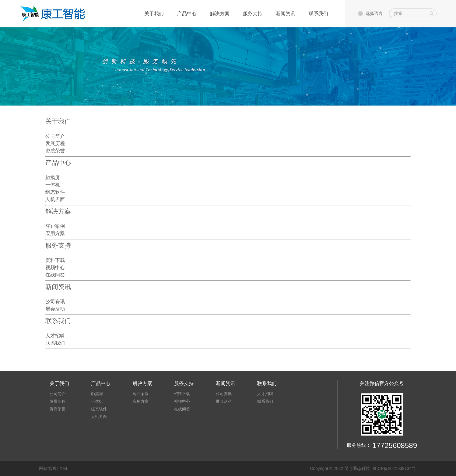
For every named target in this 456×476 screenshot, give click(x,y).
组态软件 (55, 192)
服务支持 (253, 14)
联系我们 (318, 14)
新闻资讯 (286, 14)
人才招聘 (55, 335)
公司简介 (55, 136)
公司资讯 (55, 301)
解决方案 (220, 14)
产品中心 (187, 14)
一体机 (53, 185)
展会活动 (55, 309)
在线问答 (55, 275)
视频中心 (55, 267)
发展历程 (55, 143)
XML (64, 468)
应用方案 (55, 233)
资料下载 (55, 260)
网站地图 (47, 468)
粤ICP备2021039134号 (394, 468)
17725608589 (395, 445)
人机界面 (55, 199)
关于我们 (154, 14)
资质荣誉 (55, 151)
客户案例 (55, 226)
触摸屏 (53, 177)
